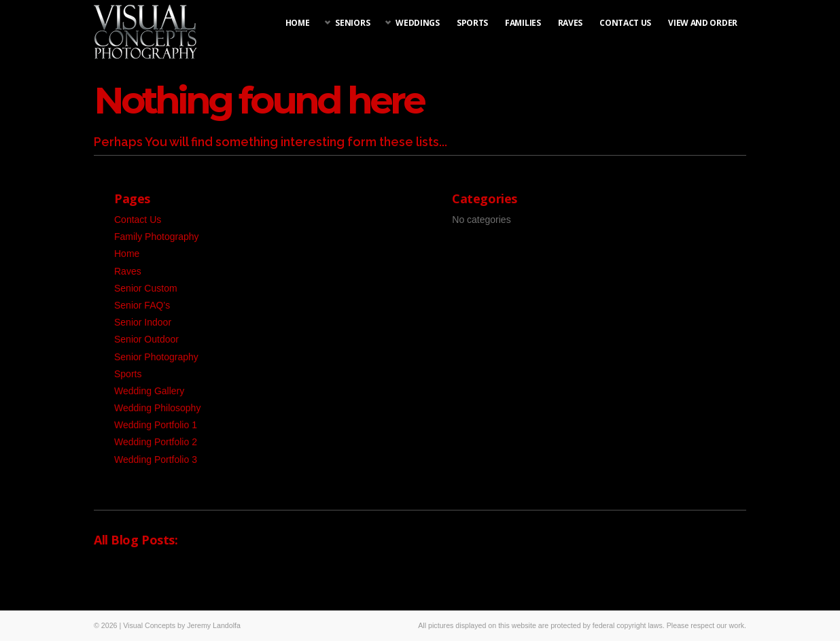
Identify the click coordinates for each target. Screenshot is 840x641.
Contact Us (625, 23)
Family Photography (157, 237)
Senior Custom (146, 288)
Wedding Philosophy (157, 408)
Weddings (418, 23)
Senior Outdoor (146, 339)
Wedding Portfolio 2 (156, 442)
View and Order (703, 23)
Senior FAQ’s (142, 305)
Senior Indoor (143, 322)
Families (523, 23)
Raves (571, 23)
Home (298, 23)
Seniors (352, 23)
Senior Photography (156, 357)
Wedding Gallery (149, 391)
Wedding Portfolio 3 (156, 460)
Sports (472, 23)
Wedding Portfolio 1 (156, 425)
